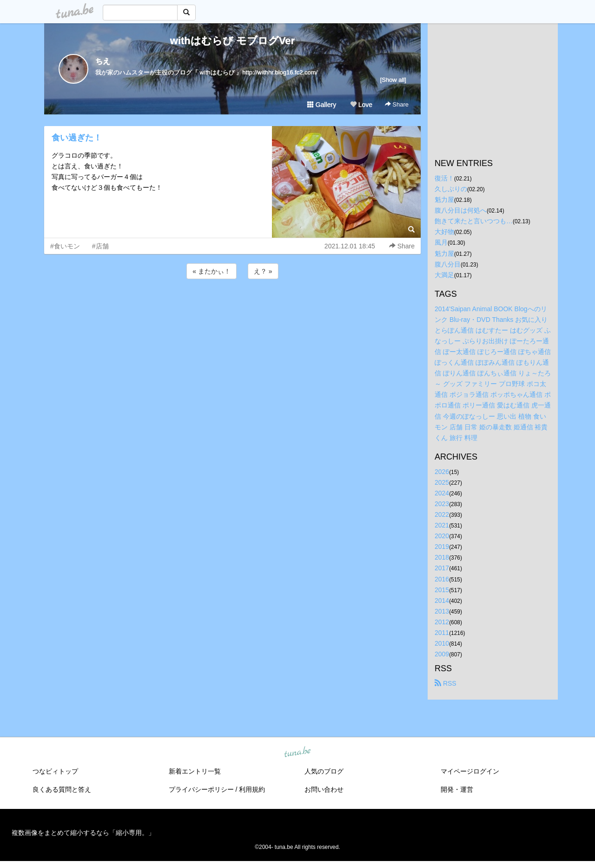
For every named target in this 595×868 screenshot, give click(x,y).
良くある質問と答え (62, 789)
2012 (442, 622)
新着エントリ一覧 (195, 771)
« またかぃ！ (212, 271)
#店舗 (100, 246)
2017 (442, 568)
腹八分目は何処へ (461, 210)
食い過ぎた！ (77, 138)
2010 (442, 643)
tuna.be (297, 753)
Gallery (322, 105)
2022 (442, 514)
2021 (442, 525)
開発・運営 (457, 789)
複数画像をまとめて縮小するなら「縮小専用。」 (83, 833)
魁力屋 (444, 200)
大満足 (444, 275)
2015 (442, 590)
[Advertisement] (232, 306)
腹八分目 (448, 264)
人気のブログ (324, 771)
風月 (441, 242)
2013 (442, 611)
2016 (442, 579)
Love (361, 105)
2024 (442, 493)
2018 (442, 557)
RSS (446, 683)
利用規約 (252, 789)
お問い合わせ (324, 789)
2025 (442, 482)
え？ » (263, 271)
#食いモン (65, 246)
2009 (442, 654)
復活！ (444, 178)
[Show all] (393, 80)
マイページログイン (470, 771)
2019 (442, 547)
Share (397, 104)
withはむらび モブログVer (232, 41)
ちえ (103, 61)
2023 (442, 504)
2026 (442, 472)
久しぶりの (451, 189)
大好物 (444, 232)
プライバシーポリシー (201, 789)
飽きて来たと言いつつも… (474, 221)
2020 (442, 536)
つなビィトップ (55, 771)
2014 (442, 601)
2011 (442, 633)
